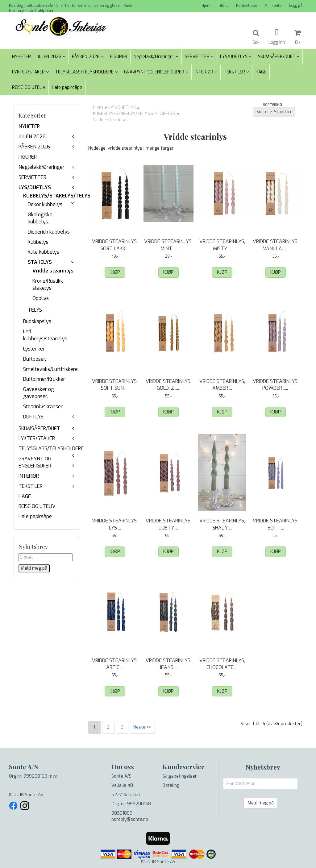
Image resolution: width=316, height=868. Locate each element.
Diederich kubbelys (49, 232)
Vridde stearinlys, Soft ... (276, 524)
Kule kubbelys (44, 252)
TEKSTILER (31, 486)
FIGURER (28, 157)
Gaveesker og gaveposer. (39, 393)
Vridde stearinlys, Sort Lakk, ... (115, 245)
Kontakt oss (247, 6)
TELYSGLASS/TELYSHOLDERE (51, 449)
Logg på (296, 6)
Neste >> (142, 727)
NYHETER (29, 126)
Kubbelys (38, 242)
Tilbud (223, 6)
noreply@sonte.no (130, 819)
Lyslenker (34, 349)
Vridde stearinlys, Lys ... (115, 524)
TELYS (35, 310)
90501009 (122, 813)
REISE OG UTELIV (37, 506)
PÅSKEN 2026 (34, 147)
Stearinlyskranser (43, 407)
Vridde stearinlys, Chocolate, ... (222, 664)
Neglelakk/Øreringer (42, 167)
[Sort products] (274, 112)
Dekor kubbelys (45, 204)
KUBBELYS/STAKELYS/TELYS (57, 196)
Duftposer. (35, 359)
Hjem (206, 6)
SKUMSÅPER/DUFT (39, 428)
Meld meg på (261, 803)
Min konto (273, 6)
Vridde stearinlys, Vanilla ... (276, 245)
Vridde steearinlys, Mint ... (168, 245)
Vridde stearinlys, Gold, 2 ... (168, 385)
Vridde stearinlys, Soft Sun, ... (115, 385)
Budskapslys (37, 321)
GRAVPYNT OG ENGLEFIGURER (35, 462)
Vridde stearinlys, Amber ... (222, 385)
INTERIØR (29, 476)
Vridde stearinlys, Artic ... (115, 664)
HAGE (25, 496)
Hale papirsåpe (35, 516)
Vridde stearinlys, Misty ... (222, 245)
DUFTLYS (33, 417)
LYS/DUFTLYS (35, 187)
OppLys (41, 298)
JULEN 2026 (32, 137)
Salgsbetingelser (180, 776)
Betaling (171, 785)
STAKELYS (40, 262)
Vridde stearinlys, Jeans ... (168, 664)
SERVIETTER (32, 177)
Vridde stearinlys (53, 271)
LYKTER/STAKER (37, 438)
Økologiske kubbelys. (40, 218)
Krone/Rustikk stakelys (48, 284)
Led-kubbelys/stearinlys (45, 335)
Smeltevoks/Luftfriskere (50, 369)
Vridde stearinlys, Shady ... (222, 524)
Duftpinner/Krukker (44, 379)
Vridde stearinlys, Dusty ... (168, 524)
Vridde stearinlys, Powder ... (276, 385)
